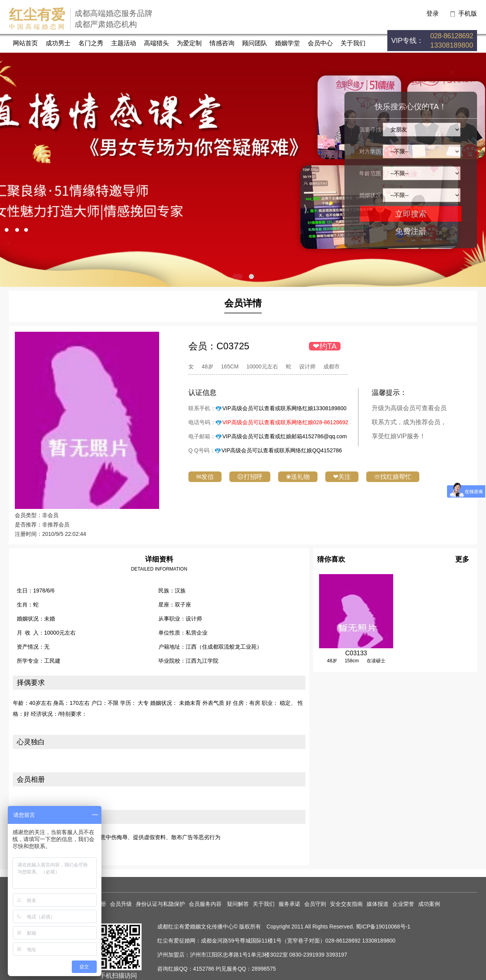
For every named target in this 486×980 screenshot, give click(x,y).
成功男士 (58, 43)
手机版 (468, 13)
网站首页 (25, 43)
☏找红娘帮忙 (393, 477)
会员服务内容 (206, 904)
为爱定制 (189, 43)
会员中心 (320, 43)
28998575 (264, 969)
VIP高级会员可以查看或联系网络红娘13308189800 (284, 408)
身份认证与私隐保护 (160, 904)
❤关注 (342, 477)
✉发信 (205, 477)
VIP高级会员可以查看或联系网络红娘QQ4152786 (282, 450)
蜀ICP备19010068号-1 (383, 927)
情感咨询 (222, 43)
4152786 (204, 969)
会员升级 (121, 904)
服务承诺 (289, 904)
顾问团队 (255, 43)
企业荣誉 (403, 904)
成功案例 (429, 904)
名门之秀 (91, 43)
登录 (433, 13)
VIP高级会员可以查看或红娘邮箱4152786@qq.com (285, 436)
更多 (462, 559)
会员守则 (315, 904)
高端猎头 (156, 43)
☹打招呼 (250, 477)
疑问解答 (238, 904)
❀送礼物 (298, 477)
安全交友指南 (346, 904)
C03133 (356, 653)
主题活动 (124, 43)
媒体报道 (378, 904)
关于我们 (353, 43)
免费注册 (411, 231)
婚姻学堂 (287, 43)
